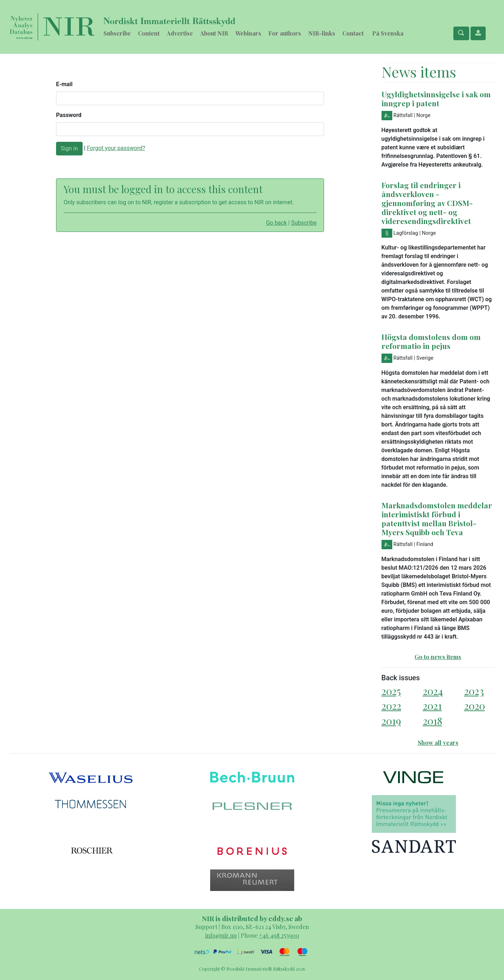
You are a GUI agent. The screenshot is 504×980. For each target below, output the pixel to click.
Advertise (180, 33)
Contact (353, 33)
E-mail (64, 84)
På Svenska (388, 33)
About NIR (214, 33)
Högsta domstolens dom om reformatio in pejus (431, 341)
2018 (433, 721)
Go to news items (438, 657)
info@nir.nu (221, 935)
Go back (276, 223)
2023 (474, 691)
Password (69, 115)
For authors (285, 33)
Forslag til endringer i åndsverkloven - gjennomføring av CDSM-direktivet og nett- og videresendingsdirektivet (427, 203)
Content (149, 33)
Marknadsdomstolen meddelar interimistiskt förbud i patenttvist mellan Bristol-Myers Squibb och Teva (437, 519)
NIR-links (322, 33)
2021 (432, 706)
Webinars (248, 33)
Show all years (438, 743)
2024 (433, 691)
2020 (475, 706)
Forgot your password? (116, 148)
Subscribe (117, 33)
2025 (391, 691)
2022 (391, 706)
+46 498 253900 (279, 935)
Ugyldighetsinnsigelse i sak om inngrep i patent (436, 99)
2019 (391, 721)
